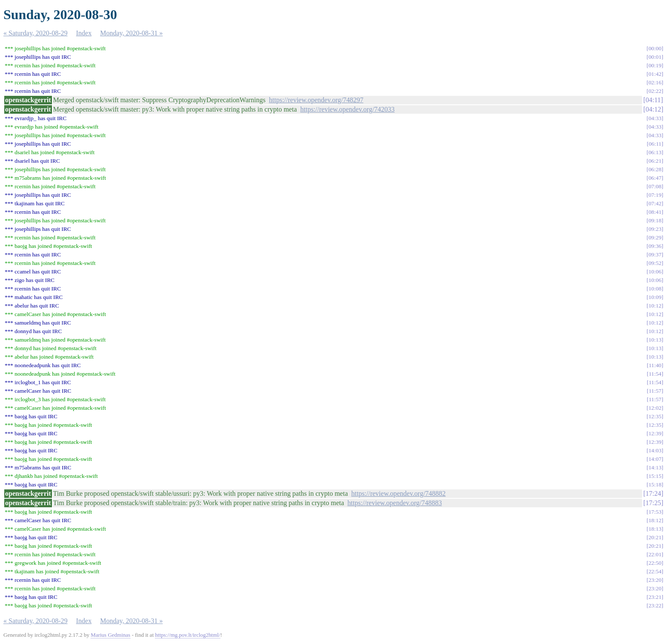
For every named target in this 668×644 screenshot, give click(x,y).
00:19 (655, 65)
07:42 (655, 203)
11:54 (655, 374)
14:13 (655, 467)
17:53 (655, 512)
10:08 (655, 289)
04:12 (653, 109)
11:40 (655, 365)
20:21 (655, 537)
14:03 (655, 450)
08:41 (655, 212)
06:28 (655, 169)
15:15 (655, 476)
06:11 (655, 144)
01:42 (655, 74)
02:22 (655, 91)
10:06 (655, 272)
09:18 (655, 220)
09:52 (655, 263)
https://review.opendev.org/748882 (398, 493)
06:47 (655, 178)
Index (84, 33)
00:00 (655, 48)
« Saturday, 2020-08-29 (36, 33)
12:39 (655, 433)
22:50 (655, 563)
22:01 (655, 554)
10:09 (655, 297)
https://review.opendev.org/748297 (316, 100)
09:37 (655, 254)
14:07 (655, 459)
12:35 (655, 416)
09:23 (655, 229)
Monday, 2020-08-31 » (131, 33)
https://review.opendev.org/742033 (348, 109)
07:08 (655, 186)
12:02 (655, 408)
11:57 (655, 391)
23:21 (655, 597)
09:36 (655, 246)
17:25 (653, 503)
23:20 (655, 580)
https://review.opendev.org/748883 (395, 503)
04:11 (653, 100)
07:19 (655, 195)
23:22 (655, 605)
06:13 (655, 152)
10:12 (655, 306)
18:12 (655, 520)
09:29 (655, 237)
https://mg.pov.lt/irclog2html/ (188, 635)
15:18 (655, 484)
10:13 (655, 340)
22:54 (655, 571)
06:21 (655, 161)
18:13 (655, 529)
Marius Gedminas (111, 635)
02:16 (655, 82)
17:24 (653, 493)
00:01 (655, 57)
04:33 (655, 118)
